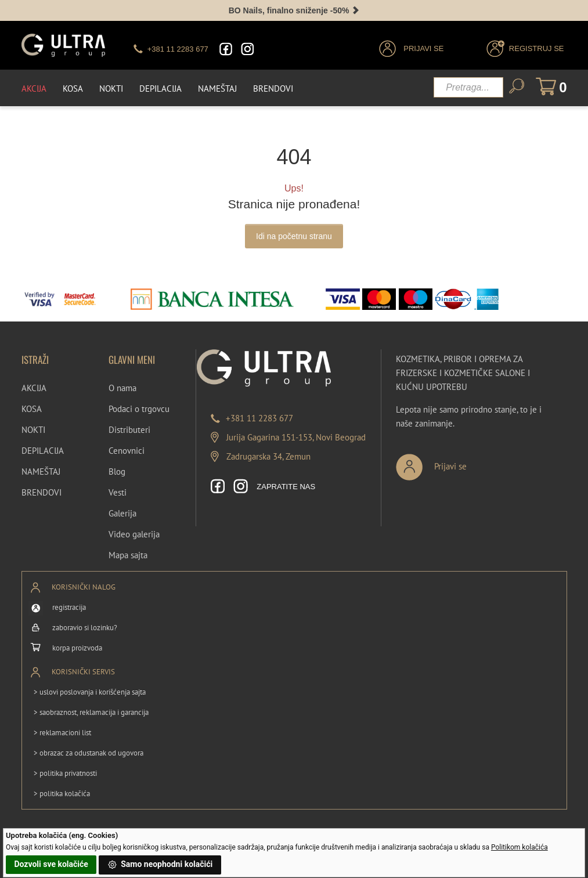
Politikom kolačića (520, 847)
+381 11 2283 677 (259, 418)
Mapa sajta (128, 555)
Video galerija (134, 534)
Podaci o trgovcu (139, 409)
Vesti (118, 492)
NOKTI (33, 430)
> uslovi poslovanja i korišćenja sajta (90, 692)
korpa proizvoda (77, 648)
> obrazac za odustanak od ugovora (89, 753)
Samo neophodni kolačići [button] (160, 865)
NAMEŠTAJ (41, 471)
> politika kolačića (62, 794)
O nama (122, 388)
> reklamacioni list (62, 733)
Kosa (73, 88)
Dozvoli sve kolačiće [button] (51, 864)
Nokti (111, 88)
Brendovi (273, 88)
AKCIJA (34, 388)
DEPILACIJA (43, 451)
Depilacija (160, 88)
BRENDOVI (42, 492)
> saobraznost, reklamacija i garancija (91, 712)
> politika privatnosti (65, 773)
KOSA (32, 409)
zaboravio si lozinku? (85, 628)
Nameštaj (217, 88)
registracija (69, 607)
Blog (117, 471)
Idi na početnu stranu (294, 236)
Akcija (34, 88)
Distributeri (129, 430)
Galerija (122, 513)
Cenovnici (127, 451)
